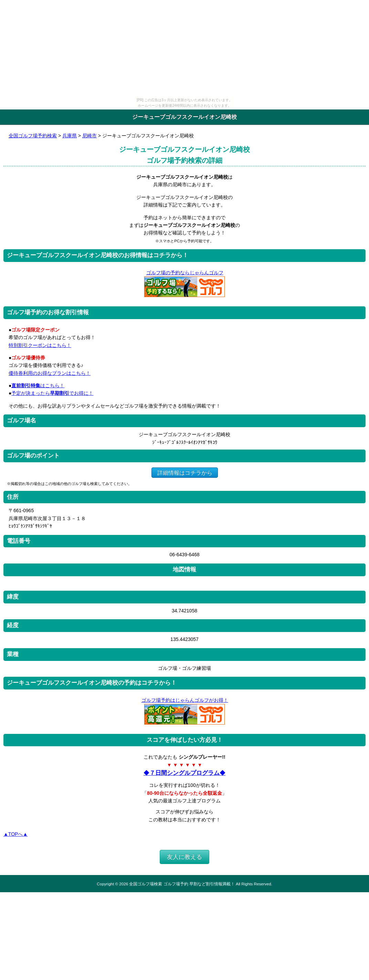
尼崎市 (89, 136)
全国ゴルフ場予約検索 (33, 136)
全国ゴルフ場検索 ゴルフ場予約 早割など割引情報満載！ (182, 884)
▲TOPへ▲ (15, 834)
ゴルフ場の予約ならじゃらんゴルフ (185, 273)
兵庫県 (70, 136)
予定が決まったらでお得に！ (52, 393)
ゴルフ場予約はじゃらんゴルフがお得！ (185, 700)
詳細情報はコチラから (185, 472)
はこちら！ (38, 386)
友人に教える (184, 857)
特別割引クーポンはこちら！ (40, 345)
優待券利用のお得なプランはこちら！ (50, 373)
